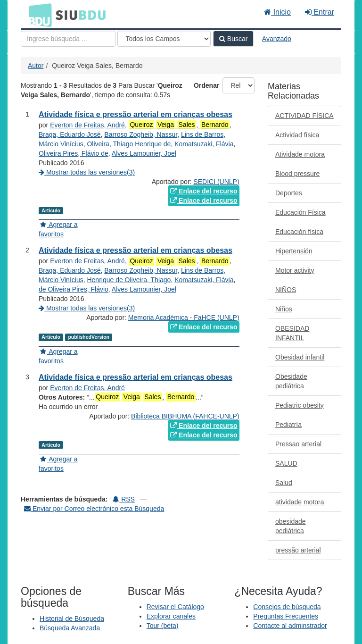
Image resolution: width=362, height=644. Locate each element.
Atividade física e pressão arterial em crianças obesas (136, 114)
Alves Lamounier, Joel (144, 153)
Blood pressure (297, 174)
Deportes (289, 193)
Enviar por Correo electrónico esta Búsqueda (94, 509)
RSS (124, 499)
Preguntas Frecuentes (286, 616)
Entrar (320, 12)
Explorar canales (171, 616)
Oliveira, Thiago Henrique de (129, 144)
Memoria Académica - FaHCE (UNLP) (184, 318)
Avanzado (277, 39)
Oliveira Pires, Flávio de (74, 153)
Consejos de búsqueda (287, 607)
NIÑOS (286, 290)
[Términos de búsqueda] (68, 39)
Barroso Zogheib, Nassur (141, 134)
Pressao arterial (298, 444)
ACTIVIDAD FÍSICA (304, 116)
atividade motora (300, 502)
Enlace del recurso (204, 191)
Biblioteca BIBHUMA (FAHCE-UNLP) (185, 416)
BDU (38, 15)
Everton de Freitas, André (87, 125)
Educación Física (300, 212)
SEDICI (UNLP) (216, 182)
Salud (284, 483)
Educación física (299, 232)
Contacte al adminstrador (290, 626)
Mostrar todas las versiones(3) (87, 172)
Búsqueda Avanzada (70, 628)
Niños (284, 309)
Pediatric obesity (300, 405)
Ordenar (206, 85)
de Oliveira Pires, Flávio (74, 289)
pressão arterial (298, 550)
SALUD (286, 463)
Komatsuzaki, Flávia (204, 144)
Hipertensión (294, 251)
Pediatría (288, 425)
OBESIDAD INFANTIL (292, 333)
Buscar (233, 39)
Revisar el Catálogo (175, 607)
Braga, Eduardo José (70, 134)
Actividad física (297, 135)
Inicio (277, 12)
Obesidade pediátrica (291, 381)
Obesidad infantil (300, 357)
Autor (36, 66)
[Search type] (164, 39)
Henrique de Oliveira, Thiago (129, 280)
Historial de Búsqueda (72, 619)
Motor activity (295, 270)
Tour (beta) (163, 626)
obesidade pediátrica (291, 526)
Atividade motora (300, 154)
